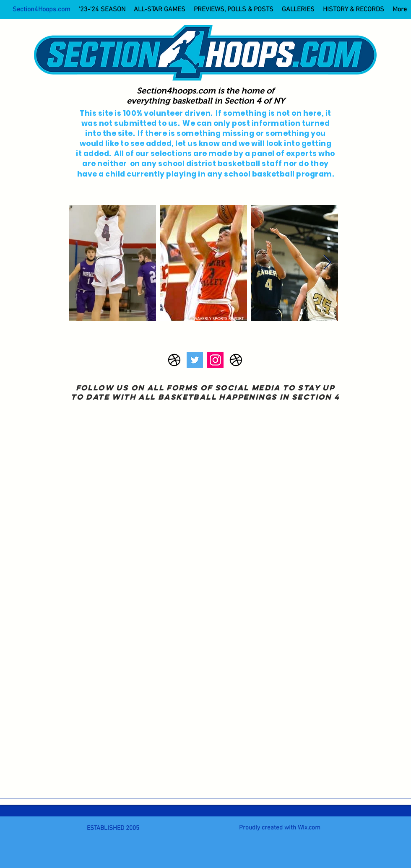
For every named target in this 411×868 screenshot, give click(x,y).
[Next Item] (327, 263)
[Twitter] (195, 360)
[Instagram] (215, 360)
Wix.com (309, 828)
